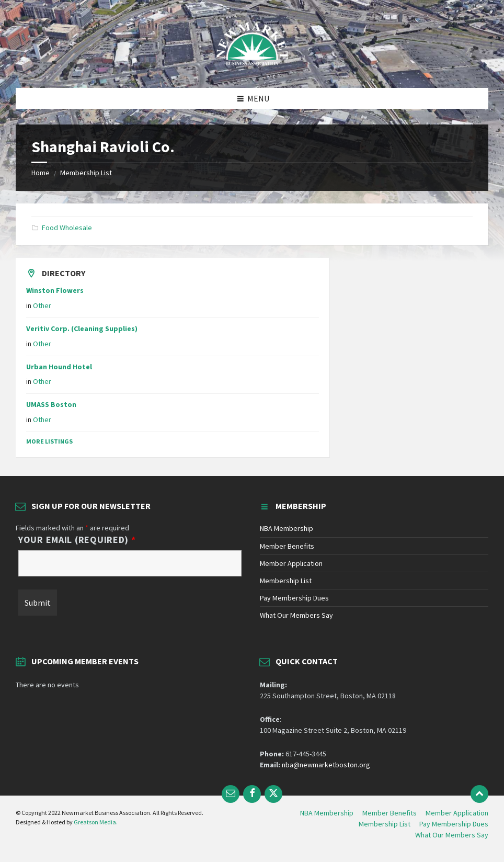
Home (41, 173)
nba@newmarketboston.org (326, 765)
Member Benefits (287, 546)
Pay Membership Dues (294, 598)
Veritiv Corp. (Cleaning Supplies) (82, 328)
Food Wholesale (67, 228)
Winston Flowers (55, 290)
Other (42, 305)
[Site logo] (252, 67)
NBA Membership (287, 528)
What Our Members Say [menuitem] (452, 835)
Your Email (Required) (77, 540)
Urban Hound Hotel (59, 367)
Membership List (86, 173)
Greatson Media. (96, 822)
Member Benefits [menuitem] (390, 813)
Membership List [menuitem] (385, 824)
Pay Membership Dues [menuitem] (454, 824)
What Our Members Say (296, 615)
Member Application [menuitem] (457, 813)
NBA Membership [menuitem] (327, 813)
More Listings (49, 441)
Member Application (291, 563)
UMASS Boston (51, 404)
